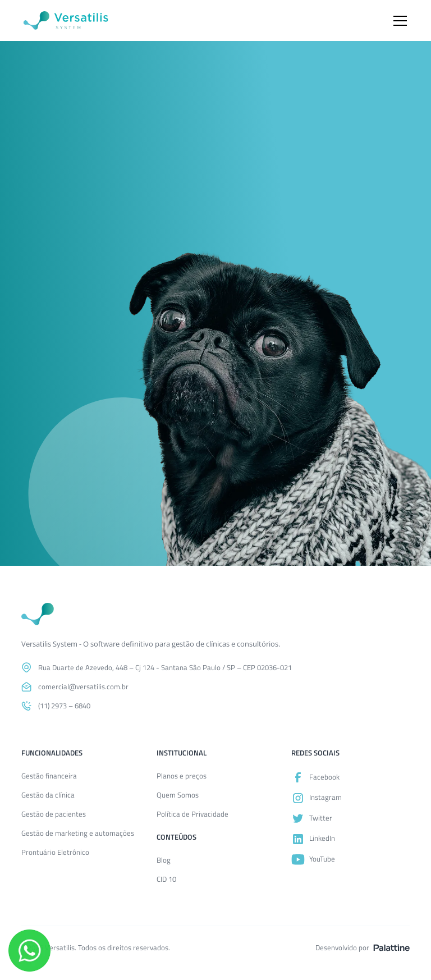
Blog (164, 860)
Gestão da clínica (48, 795)
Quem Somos (178, 795)
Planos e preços (182, 776)
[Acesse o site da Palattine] (391, 948)
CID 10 (166, 879)
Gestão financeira (49, 776)
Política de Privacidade (192, 814)
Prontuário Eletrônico (55, 852)
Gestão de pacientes (54, 814)
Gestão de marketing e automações (78, 833)
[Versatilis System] (66, 20)
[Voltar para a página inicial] (38, 614)
